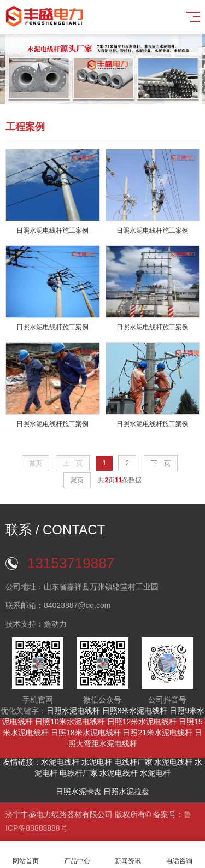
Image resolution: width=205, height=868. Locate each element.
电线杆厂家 (133, 762)
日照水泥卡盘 (79, 792)
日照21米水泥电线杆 (157, 733)
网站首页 (26, 855)
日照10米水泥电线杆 (70, 722)
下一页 (161, 463)
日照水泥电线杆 (73, 711)
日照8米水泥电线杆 (135, 711)
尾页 (77, 480)
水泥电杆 (97, 762)
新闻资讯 (128, 855)
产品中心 (77, 855)
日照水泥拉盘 (126, 792)
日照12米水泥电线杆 (142, 722)
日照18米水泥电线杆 (86, 733)
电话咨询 (179, 855)
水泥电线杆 (60, 762)
